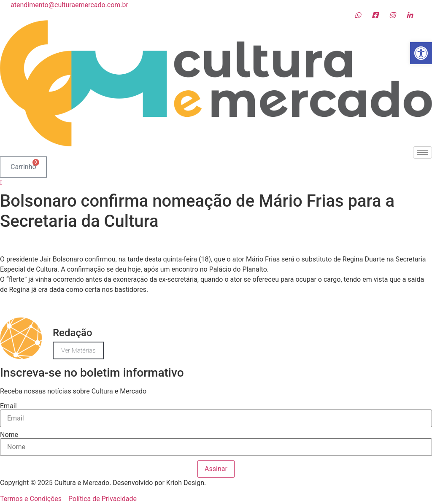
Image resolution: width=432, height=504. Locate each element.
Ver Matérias (78, 350)
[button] (421, 53)
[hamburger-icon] (423, 152)
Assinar (216, 469)
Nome (9, 435)
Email (8, 406)
